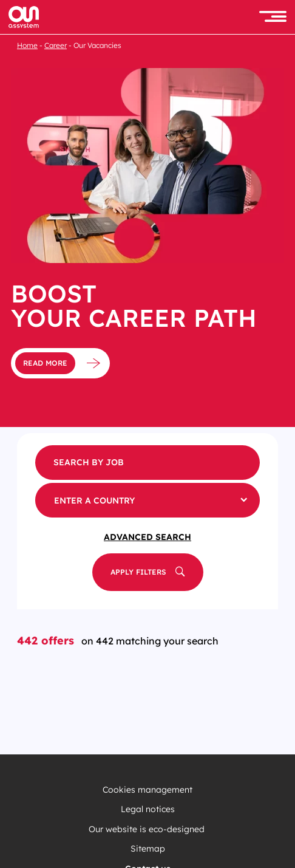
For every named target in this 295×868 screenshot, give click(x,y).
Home (27, 45)
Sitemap (148, 849)
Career (56, 45)
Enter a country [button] (94, 501)
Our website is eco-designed (148, 829)
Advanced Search (147, 537)
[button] (273, 17)
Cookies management (147, 790)
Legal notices (148, 809)
